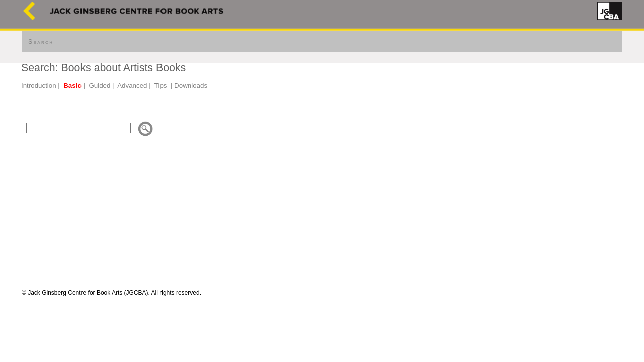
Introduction (39, 86)
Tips (161, 86)
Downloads (191, 86)
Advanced (132, 86)
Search (41, 42)
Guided (99, 86)
